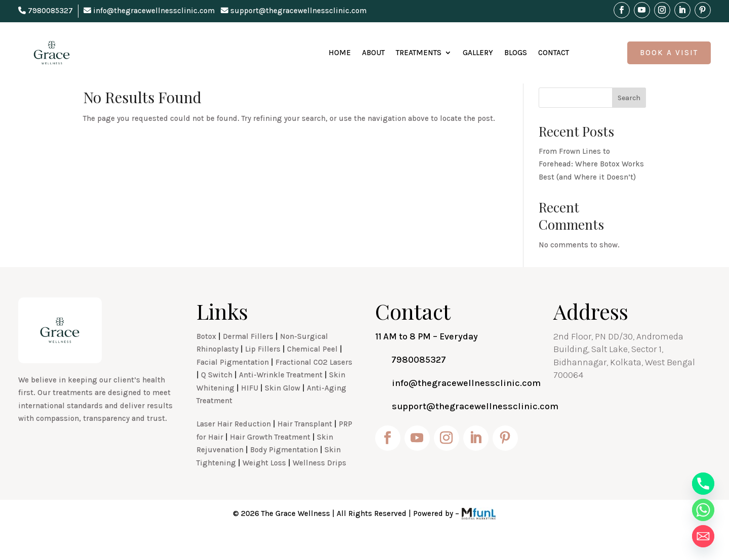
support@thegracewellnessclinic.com (294, 11)
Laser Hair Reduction (234, 446)
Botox (206, 359)
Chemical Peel (312, 371)
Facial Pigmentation (233, 384)
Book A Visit (669, 53)
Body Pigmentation (284, 472)
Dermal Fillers (248, 359)
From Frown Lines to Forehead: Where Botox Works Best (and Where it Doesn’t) (591, 186)
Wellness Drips (319, 485)
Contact (554, 53)
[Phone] (703, 484)
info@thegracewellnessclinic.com (149, 11)
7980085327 (46, 11)
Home (340, 53)
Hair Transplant (305, 446)
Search (629, 120)
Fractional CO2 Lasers (314, 384)
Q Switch (217, 397)
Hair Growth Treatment (270, 459)
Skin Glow (282, 410)
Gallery (478, 53)
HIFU (250, 410)
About (373, 53)
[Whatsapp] (703, 510)
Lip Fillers (263, 371)
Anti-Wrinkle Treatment (281, 397)
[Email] (703, 536)
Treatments (419, 53)
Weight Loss (264, 485)
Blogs (516, 53)
